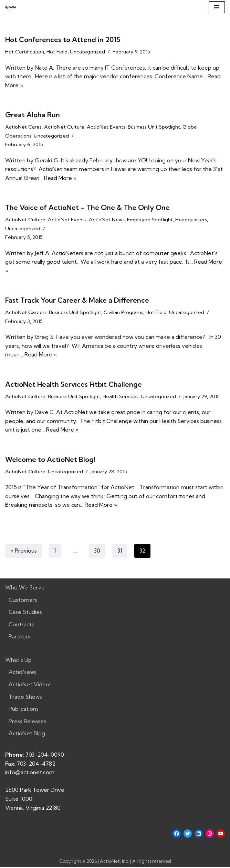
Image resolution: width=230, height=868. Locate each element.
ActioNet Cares (23, 127)
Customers (23, 600)
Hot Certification (25, 52)
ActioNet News (107, 220)
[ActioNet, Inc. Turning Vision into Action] (11, 7)
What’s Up (18, 660)
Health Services (121, 397)
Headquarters (191, 220)
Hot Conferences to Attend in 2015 (63, 39)
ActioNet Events (106, 127)
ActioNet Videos (30, 685)
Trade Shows (25, 697)
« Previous (24, 552)
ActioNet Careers (26, 313)
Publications (24, 710)
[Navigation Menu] (217, 7)
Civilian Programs (123, 313)
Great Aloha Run (33, 115)
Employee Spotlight (150, 220)
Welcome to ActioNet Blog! (50, 460)
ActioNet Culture (64, 127)
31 (120, 552)
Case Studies (25, 613)
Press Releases (27, 722)
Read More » (60, 178)
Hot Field (57, 52)
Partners (19, 637)
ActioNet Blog (27, 734)
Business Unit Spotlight (154, 127)
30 (97, 552)
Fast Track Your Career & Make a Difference (77, 301)
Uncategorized (87, 52)
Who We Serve (25, 588)
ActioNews (23, 673)
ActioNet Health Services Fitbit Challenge (74, 385)
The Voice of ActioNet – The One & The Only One (87, 208)
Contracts (21, 625)
